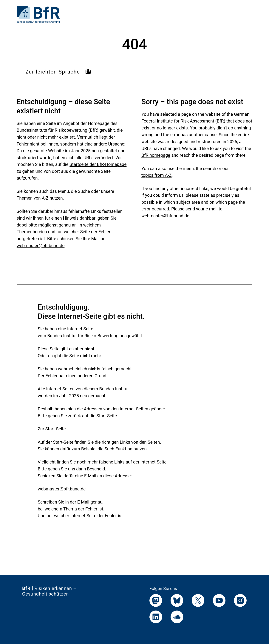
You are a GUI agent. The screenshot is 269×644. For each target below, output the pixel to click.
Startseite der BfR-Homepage (98, 164)
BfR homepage (156, 155)
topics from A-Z (157, 175)
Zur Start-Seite (52, 429)
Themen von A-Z (33, 198)
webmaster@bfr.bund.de (41, 246)
